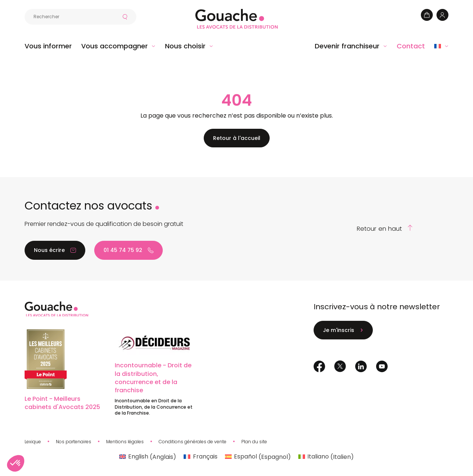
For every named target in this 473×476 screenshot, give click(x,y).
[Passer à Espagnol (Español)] (258, 457)
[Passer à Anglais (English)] (148, 457)
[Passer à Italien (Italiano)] (326, 457)
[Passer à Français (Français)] (200, 457)
